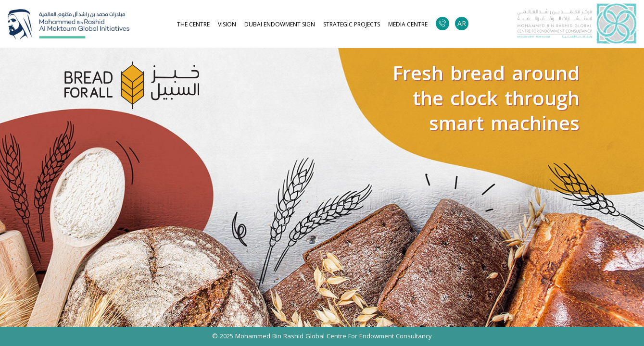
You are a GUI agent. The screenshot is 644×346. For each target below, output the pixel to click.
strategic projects (352, 25)
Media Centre (408, 25)
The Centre (193, 25)
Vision (227, 25)
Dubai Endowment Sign (280, 25)
